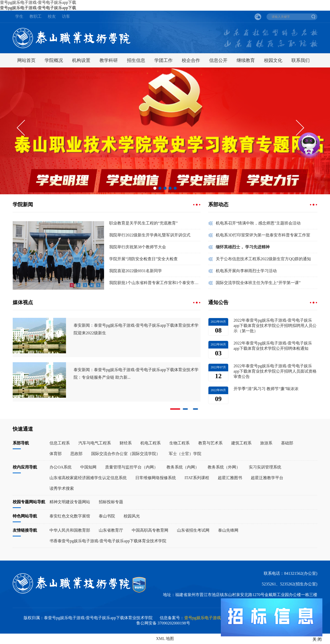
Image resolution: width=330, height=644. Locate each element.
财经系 (126, 443)
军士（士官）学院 (185, 454)
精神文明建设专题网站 (70, 502)
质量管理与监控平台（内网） (131, 467)
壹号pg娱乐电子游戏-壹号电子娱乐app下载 (38, 2)
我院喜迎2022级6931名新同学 (136, 271)
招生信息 (136, 60)
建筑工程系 (241, 443)
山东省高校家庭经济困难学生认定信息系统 (88, 478)
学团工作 (163, 60)
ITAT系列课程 (197, 478)
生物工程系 (179, 443)
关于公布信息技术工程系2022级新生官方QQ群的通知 (263, 259)
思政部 (76, 454)
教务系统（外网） (224, 467)
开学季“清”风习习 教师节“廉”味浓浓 (266, 389)
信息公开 (218, 60)
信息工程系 (60, 443)
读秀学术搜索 (62, 488)
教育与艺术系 (210, 443)
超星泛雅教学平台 (267, 478)
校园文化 (273, 60)
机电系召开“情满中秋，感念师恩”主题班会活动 (258, 223)
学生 (19, 16)
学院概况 (54, 60)
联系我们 (301, 60)
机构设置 (81, 60)
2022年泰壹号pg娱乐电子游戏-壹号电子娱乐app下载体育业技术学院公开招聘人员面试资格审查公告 (275, 371)
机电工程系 (151, 443)
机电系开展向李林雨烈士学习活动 (246, 271)
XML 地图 (165, 639)
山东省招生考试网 (193, 530)
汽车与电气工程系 (95, 443)
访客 (66, 16)
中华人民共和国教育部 (70, 530)
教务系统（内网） (183, 467)
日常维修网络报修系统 (156, 478)
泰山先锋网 (228, 530)
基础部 (287, 443)
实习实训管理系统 (265, 467)
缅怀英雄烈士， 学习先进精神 (243, 247)
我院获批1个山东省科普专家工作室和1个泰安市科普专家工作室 (155, 283)
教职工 (36, 16)
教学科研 (109, 60)
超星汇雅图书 (230, 478)
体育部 (56, 454)
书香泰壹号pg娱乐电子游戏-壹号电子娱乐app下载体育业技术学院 (108, 541)
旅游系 (266, 443)
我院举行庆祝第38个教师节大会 (138, 247)
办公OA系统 (61, 467)
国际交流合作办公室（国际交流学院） (126, 454)
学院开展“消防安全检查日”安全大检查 (143, 259)
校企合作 (191, 60)
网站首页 (26, 60)
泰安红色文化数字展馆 (70, 516)
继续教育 (246, 60)
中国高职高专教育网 (150, 530)
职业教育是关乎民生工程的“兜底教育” (143, 223)
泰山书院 (107, 516)
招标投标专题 (111, 502)
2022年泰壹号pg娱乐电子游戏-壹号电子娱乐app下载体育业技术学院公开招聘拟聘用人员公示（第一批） (275, 326)
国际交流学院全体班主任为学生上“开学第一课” (258, 283)
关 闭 (317, 639)
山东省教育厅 (111, 530)
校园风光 (132, 516)
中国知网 (88, 467)
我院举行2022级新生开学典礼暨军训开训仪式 (150, 235)
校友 (52, 16)
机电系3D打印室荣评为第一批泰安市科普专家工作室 (263, 235)
